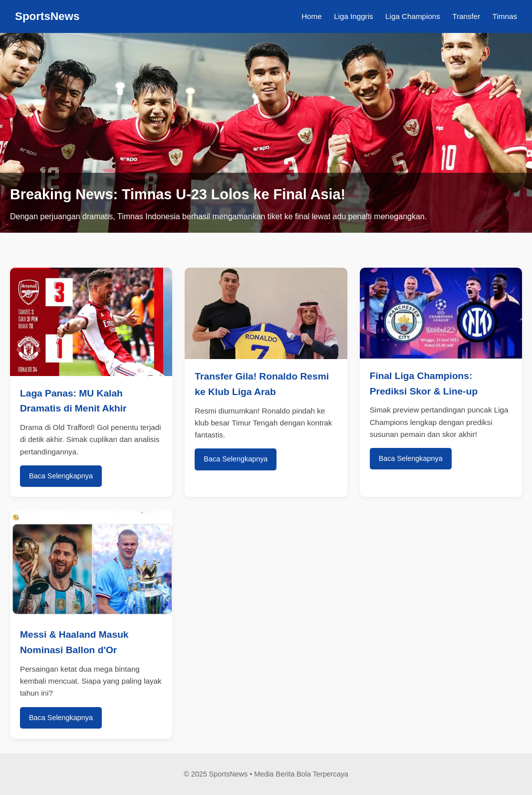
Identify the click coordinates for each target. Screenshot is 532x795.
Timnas (505, 16)
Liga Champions (413, 16)
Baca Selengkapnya (61, 476)
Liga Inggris (354, 16)
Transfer (466, 16)
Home (312, 16)
